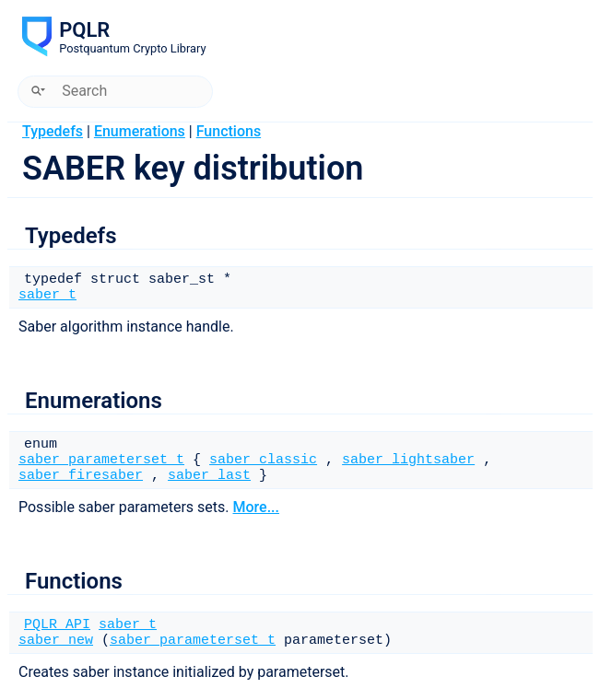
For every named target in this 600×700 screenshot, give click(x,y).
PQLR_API (57, 625)
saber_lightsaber (408, 460)
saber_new (56, 641)
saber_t (47, 295)
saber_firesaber (81, 476)
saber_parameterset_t (101, 460)
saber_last (209, 476)
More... (255, 507)
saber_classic (263, 460)
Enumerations (140, 131)
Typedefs (53, 131)
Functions (229, 131)
